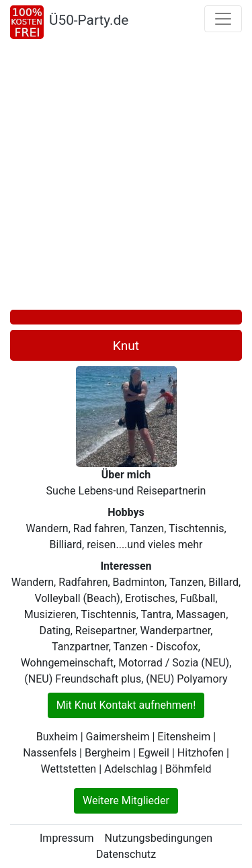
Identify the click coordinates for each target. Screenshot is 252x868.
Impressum (67, 838)
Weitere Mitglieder (126, 800)
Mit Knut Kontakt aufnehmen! (126, 705)
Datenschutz (126, 854)
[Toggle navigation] (223, 19)
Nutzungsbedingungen (159, 838)
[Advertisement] (126, 177)
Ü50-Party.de (89, 20)
